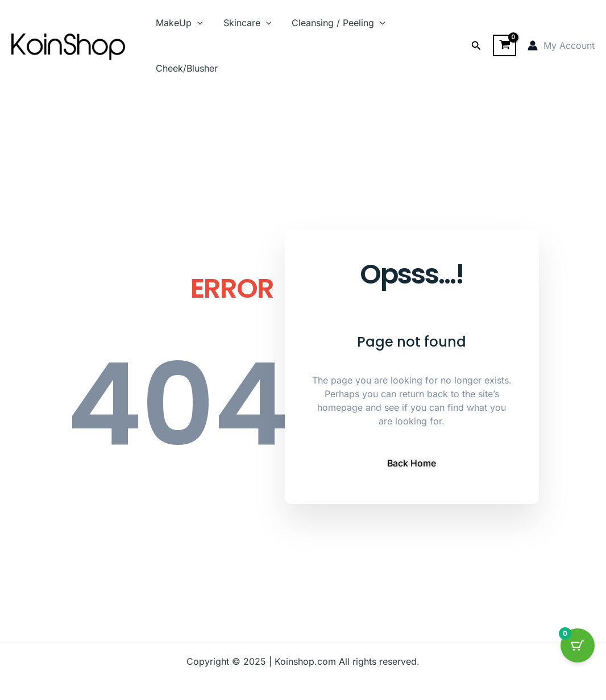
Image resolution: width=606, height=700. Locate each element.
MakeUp (178, 23)
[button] (476, 46)
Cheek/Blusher (186, 68)
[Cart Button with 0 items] (578, 645)
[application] (196, 23)
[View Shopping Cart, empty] (505, 45)
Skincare (244, 23)
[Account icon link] (561, 45)
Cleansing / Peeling (333, 23)
